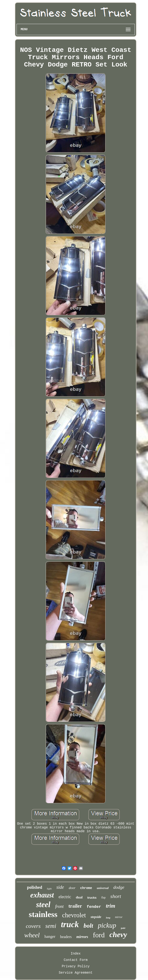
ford (99, 935)
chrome (86, 888)
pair (123, 928)
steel (43, 905)
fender (94, 907)
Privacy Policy (76, 966)
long (108, 918)
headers (66, 937)
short (116, 896)
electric (65, 897)
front (59, 906)
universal (103, 888)
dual (79, 897)
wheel (32, 935)
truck (70, 924)
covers (33, 926)
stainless (43, 914)
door (72, 888)
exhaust (42, 895)
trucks (92, 898)
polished (35, 887)
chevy (118, 935)
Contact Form (76, 960)
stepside (96, 917)
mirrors (82, 937)
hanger (50, 937)
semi (51, 926)
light (49, 889)
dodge (119, 887)
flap (103, 897)
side (60, 887)
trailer (75, 906)
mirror (119, 917)
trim (111, 906)
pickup (107, 925)
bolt (88, 926)
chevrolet (74, 915)
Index (76, 954)
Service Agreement (76, 973)
